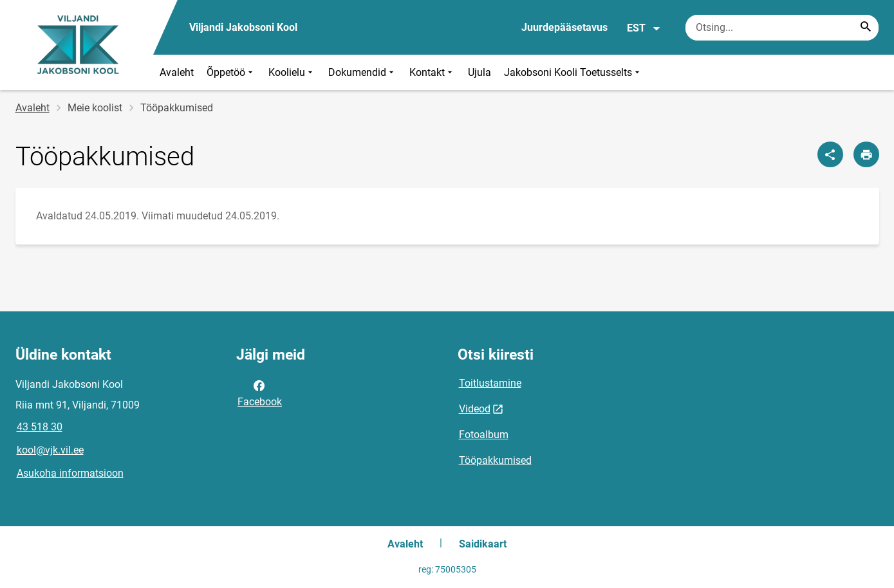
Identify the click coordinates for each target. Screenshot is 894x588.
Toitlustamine (490, 383)
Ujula (480, 72)
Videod (475, 409)
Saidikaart (483, 544)
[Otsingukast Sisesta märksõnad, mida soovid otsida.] (782, 28)
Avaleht (177, 72)
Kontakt (432, 72)
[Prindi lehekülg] (866, 154)
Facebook (260, 392)
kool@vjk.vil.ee (50, 450)
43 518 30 (40, 427)
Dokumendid (362, 72)
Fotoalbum (484, 435)
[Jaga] (830, 154)
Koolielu (292, 72)
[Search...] (866, 28)
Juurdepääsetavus (564, 27)
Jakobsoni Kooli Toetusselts (573, 72)
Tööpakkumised (495, 460)
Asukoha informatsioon (70, 473)
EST (644, 28)
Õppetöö (231, 72)
